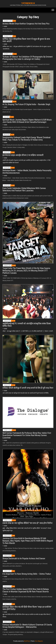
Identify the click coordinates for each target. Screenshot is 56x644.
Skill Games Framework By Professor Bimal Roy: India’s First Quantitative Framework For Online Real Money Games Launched (27, 435)
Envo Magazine (39, 641)
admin (5, 26)
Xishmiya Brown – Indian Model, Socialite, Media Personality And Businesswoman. (27, 172)
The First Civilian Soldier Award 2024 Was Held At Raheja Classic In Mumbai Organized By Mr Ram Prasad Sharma (26, 590)
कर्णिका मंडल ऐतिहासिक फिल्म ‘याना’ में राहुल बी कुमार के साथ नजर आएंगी (26, 40)
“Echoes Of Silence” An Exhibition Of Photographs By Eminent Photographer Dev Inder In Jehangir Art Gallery (27, 58)
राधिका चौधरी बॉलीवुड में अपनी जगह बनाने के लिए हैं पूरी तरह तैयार (28, 388)
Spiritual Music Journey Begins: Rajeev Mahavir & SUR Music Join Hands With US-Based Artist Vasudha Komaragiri (27, 121)
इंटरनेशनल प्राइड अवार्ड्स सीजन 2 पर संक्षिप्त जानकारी (23, 155)
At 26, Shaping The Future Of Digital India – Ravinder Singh (26, 104)
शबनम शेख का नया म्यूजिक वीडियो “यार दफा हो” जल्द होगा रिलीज (27, 523)
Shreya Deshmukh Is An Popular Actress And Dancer (24, 558)
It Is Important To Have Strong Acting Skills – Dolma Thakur (27, 574)
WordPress (27, 641)
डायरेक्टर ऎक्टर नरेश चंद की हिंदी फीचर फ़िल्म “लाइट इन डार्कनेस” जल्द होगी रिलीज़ (27, 608)
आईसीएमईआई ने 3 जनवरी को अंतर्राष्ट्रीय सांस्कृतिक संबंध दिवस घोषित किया (27, 325)
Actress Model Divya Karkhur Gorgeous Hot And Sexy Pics (26, 24)
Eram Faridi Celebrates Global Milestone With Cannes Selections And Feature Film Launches (24, 189)
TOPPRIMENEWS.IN (28, 3)
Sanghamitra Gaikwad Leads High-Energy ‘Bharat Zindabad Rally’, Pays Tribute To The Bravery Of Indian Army (26, 139)
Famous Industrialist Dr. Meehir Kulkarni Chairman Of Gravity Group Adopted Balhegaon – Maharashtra (27, 626)
